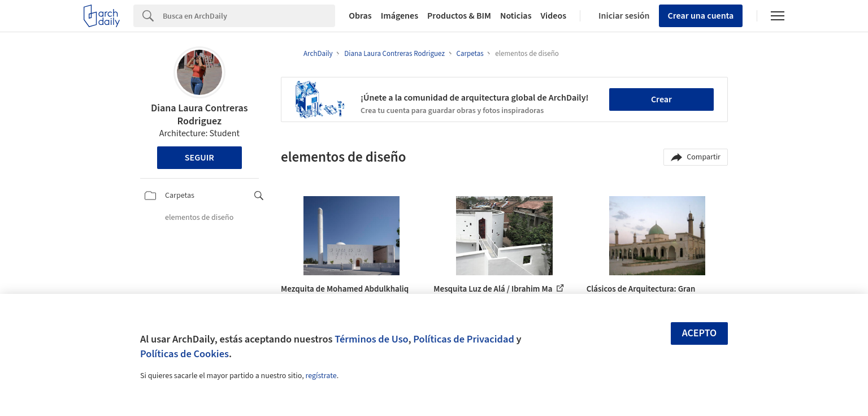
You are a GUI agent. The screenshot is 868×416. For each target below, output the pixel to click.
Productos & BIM (459, 16)
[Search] (249, 16)
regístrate (321, 376)
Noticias (516, 16)
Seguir (199, 158)
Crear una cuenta (701, 16)
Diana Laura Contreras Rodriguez (199, 115)
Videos (554, 16)
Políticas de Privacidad (464, 339)
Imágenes (400, 16)
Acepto (700, 333)
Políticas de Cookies (185, 354)
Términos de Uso (371, 339)
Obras (360, 16)
